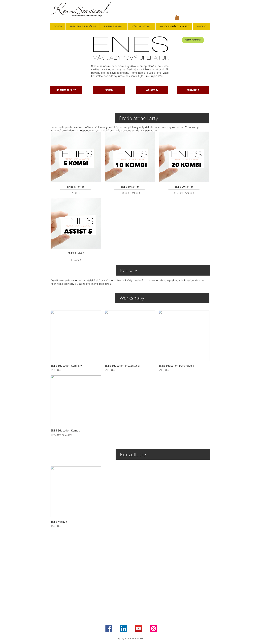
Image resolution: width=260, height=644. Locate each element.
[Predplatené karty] (66, 90)
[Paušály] (109, 90)
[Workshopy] (152, 90)
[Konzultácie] (193, 90)
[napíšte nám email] (193, 40)
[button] (177, 18)
